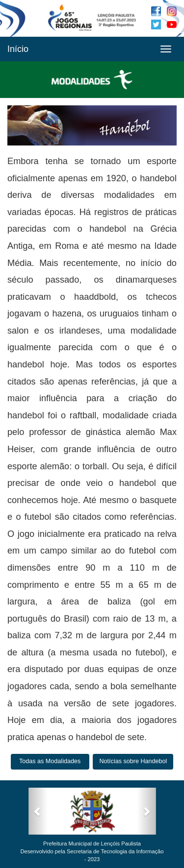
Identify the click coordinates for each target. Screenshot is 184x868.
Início (18, 49)
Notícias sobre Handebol (133, 761)
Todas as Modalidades (50, 761)
